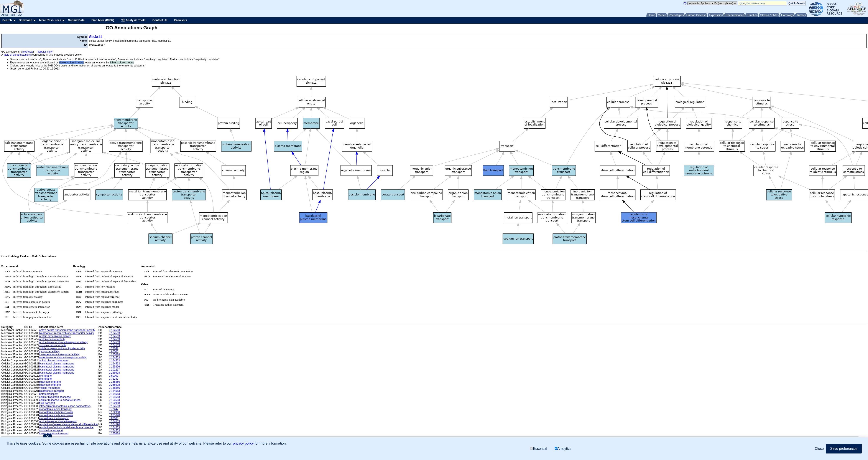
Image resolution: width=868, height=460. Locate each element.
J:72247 (114, 348)
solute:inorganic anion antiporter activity (62, 348)
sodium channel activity (53, 345)
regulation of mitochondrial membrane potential (66, 427)
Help (12, 15)
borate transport (48, 394)
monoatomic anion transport (55, 409)
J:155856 (114, 367)
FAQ (19, 15)
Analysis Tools (133, 20)
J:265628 (114, 354)
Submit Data (76, 20)
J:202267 (114, 370)
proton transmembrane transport (58, 421)
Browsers (181, 20)
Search (7, 20)
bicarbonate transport (52, 391)
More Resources (50, 20)
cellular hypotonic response (55, 397)
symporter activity (49, 351)
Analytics (563, 449)
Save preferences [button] (844, 449)
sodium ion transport (51, 430)
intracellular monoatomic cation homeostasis (65, 406)
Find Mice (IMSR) (103, 20)
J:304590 (114, 424)
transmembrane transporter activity (59, 354)
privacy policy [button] (243, 443)
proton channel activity (52, 339)
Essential (539, 449)
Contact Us (160, 20)
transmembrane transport (54, 434)
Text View (27, 52)
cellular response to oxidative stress (60, 400)
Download (25, 20)
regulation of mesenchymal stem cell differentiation (68, 424)
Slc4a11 (96, 37)
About (5, 15)
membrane (45, 376)
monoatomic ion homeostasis (56, 412)
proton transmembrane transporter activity (63, 342)
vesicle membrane (50, 388)
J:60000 (114, 351)
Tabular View (45, 52)
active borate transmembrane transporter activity (67, 330)
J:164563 (114, 330)
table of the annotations (17, 55)
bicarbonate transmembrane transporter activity (67, 333)
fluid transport (47, 403)
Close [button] (819, 449)
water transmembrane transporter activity (63, 357)
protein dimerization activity (55, 336)
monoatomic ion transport (54, 418)
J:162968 (114, 403)
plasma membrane (50, 382)
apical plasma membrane (54, 361)
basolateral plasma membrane (57, 364)
